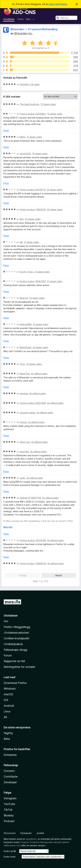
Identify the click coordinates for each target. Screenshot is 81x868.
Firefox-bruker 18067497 (33, 281)
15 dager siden (48, 104)
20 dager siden (55, 190)
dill (21, 242)
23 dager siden (40, 347)
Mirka (22, 137)
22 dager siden (37, 298)
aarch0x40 (25, 154)
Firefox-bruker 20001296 (33, 403)
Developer (10, 782)
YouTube (9, 804)
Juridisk (40, 833)
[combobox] (66, 18)
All (5, 717)
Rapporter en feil (14, 661)
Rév (22, 219)
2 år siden (35, 84)
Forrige (22, 575)
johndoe (24, 393)
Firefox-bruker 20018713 (33, 190)
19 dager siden (40, 154)
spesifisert (31, 839)
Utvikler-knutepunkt (17, 638)
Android (9, 706)
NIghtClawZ (26, 347)
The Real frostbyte (29, 104)
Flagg (6, 130)
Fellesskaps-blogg (15, 650)
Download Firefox (15, 683)
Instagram (10, 798)
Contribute (11, 777)
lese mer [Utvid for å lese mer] (8, 527)
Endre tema (10, 857)
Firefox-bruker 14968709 (33, 563)
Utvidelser (9, 19)
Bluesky (9, 815)
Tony (22, 364)
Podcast (9, 821)
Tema (20, 19)
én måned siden (39, 374)
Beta (7, 739)
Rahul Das (25, 374)
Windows (10, 689)
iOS (6, 700)
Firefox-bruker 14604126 (33, 209)
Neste (59, 575)
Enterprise (10, 755)
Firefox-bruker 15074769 (33, 540)
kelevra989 (26, 324)
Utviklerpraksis (13, 644)
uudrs (23, 478)
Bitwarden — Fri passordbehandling (34, 29)
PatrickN (24, 84)
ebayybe (24, 452)
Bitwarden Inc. (23, 33)
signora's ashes (28, 413)
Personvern (10, 833)
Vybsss (23, 422)
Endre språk (10, 851)
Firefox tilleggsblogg (17, 627)
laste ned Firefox (58, 4)
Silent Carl (25, 442)
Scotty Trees (26, 272)
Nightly (8, 733)
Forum (8, 655)
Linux (7, 711)
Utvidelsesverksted (16, 633)
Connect (9, 771)
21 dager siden (31, 242)
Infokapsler (26, 833)
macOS (8, 694)
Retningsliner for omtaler (19, 667)
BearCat (24, 298)
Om (6, 621)
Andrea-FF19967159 (30, 498)
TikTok (8, 810)
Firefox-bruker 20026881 (33, 114)
